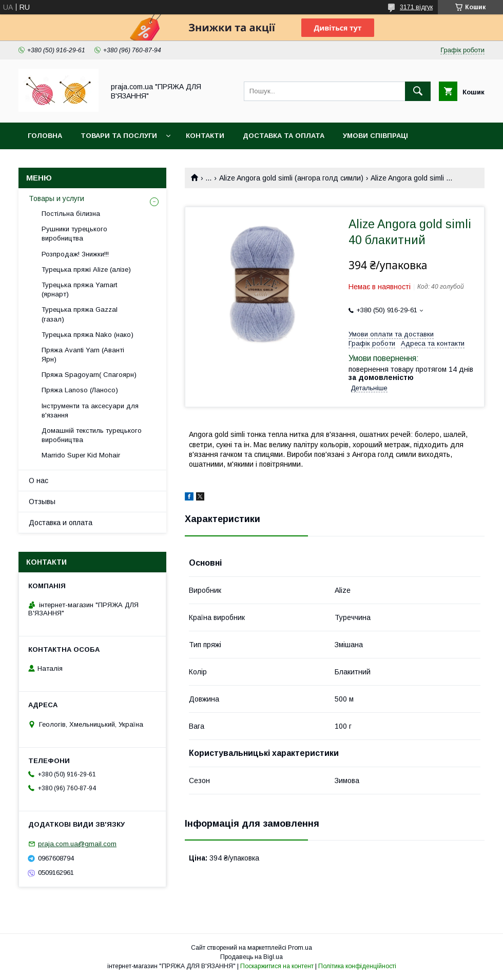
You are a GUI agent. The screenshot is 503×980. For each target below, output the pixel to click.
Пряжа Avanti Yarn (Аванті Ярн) (83, 355)
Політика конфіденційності (357, 966)
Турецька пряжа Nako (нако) (88, 335)
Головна (45, 136)
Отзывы (42, 502)
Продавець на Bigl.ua (252, 957)
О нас (38, 481)
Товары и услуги (56, 198)
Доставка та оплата (284, 136)
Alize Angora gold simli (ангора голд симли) (291, 178)
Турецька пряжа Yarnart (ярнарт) (79, 289)
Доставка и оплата (61, 523)
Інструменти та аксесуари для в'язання (90, 411)
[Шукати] (418, 91)
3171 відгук (416, 7)
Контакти (205, 136)
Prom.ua (300, 948)
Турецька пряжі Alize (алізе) (86, 269)
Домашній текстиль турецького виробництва (92, 435)
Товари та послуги (119, 136)
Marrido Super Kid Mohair (81, 455)
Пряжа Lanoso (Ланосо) (80, 390)
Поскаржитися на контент (277, 966)
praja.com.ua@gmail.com (77, 844)
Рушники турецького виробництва (74, 234)
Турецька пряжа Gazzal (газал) (80, 314)
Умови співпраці (375, 136)
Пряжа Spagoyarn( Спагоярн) (89, 375)
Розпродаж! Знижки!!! (75, 254)
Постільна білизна (71, 214)
